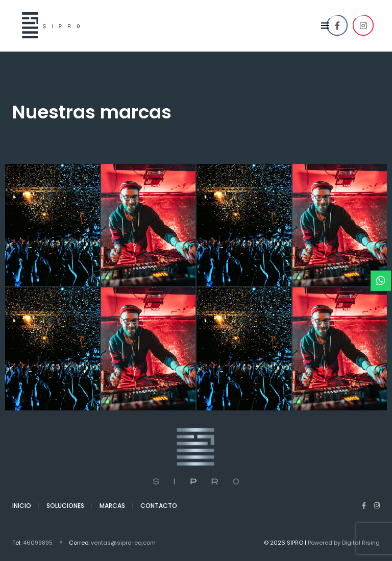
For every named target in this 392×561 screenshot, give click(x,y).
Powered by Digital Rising (344, 543)
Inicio (22, 506)
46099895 (38, 543)
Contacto (159, 506)
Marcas (112, 506)
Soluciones (65, 506)
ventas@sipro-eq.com (123, 543)
